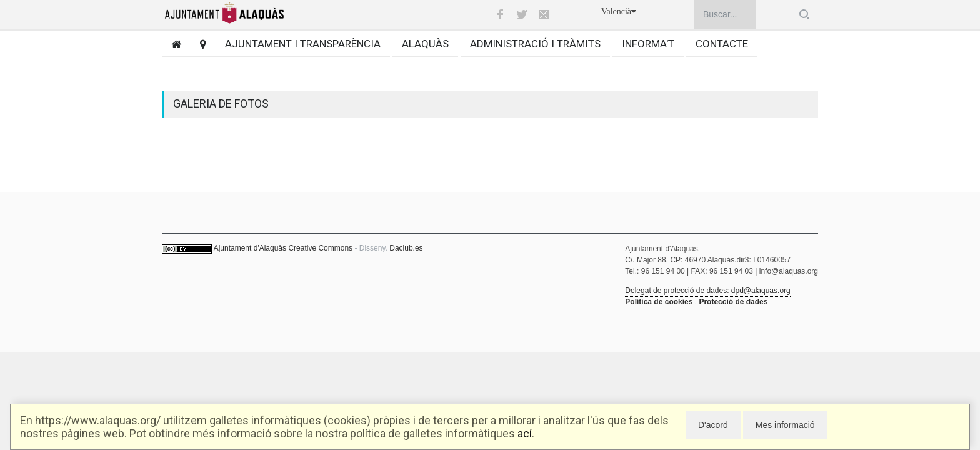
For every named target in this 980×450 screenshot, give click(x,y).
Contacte (722, 44)
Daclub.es (406, 248)
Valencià (619, 12)
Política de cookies (659, 302)
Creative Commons (320, 248)
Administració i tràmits (535, 44)
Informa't (648, 44)
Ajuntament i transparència (303, 44)
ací (525, 433)
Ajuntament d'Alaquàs (250, 248)
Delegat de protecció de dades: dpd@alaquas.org (707, 291)
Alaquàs (425, 44)
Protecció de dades (733, 302)
